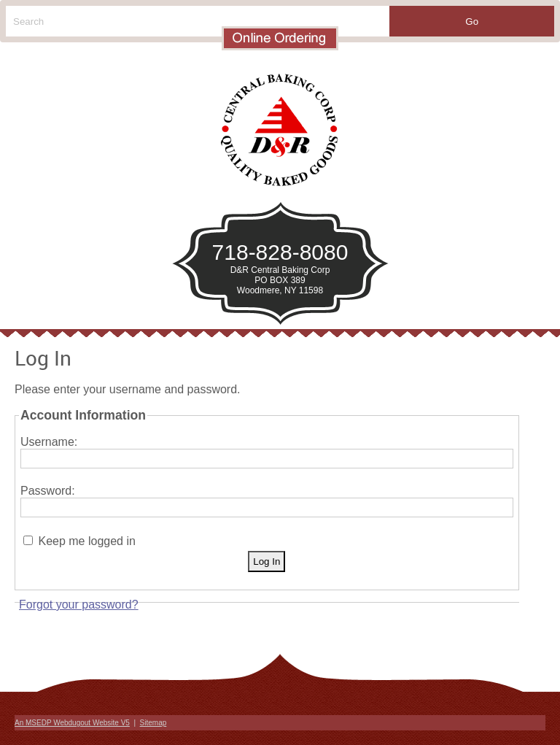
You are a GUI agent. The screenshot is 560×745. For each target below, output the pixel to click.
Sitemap (153, 723)
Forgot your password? (79, 605)
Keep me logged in (86, 541)
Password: (48, 491)
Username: (49, 442)
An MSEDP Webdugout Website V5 (72, 723)
